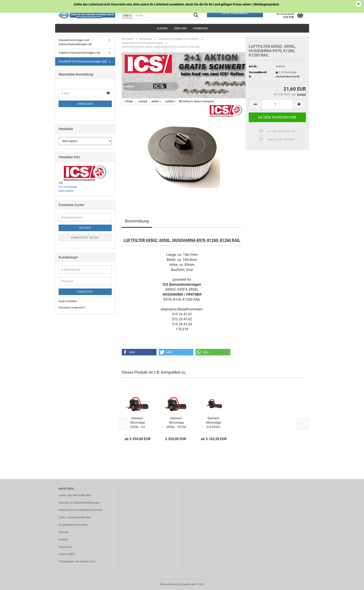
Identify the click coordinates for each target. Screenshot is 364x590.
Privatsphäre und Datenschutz (77, 561)
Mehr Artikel (66, 191)
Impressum (65, 547)
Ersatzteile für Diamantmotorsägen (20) (83, 61)
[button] (255, 104)
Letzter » (170, 101)
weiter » (156, 101)
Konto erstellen (68, 301)
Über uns (180, 28)
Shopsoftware (169, 584)
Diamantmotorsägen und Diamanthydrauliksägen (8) (75, 42)
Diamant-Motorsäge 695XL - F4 (137, 423)
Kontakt (63, 539)
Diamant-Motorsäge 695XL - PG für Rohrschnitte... (176, 423)
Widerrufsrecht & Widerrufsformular (80, 510)
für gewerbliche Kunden (73, 525)
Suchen (162, 28)
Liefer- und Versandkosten (75, 495)
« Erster (128, 101)
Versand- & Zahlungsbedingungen (79, 503)
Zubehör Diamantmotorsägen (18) (79, 53)
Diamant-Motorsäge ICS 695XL (214, 423)
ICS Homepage (68, 187)
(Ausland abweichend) (288, 77)
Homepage (200, 28)
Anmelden (85, 104)
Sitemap (63, 532)
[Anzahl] (277, 104)
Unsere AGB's (67, 554)
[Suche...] (127, 15)
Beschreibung (137, 221)
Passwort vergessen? (72, 307)
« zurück (142, 101)
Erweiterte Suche (85, 238)
